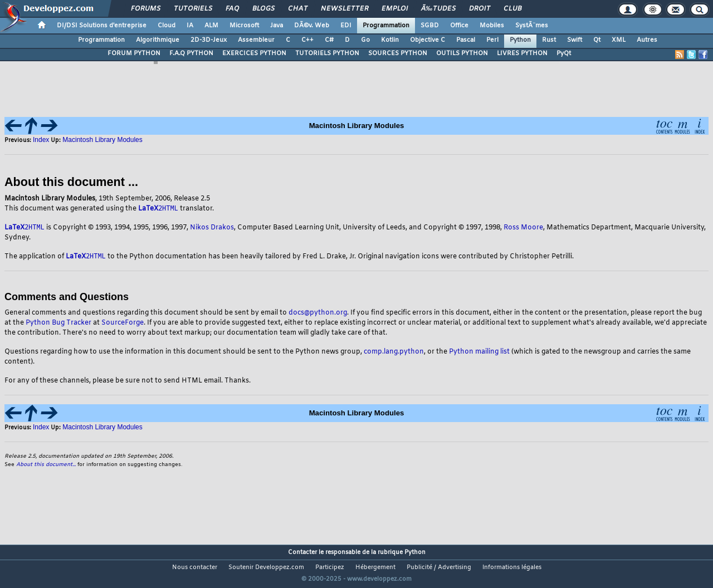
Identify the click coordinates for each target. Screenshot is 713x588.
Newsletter (345, 9)
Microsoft (244, 26)
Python (520, 40)
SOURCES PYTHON (398, 53)
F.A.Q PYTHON (191, 53)
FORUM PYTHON (134, 53)
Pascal (466, 40)
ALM (211, 26)
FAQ (232, 9)
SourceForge (123, 325)
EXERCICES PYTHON (254, 53)
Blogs (263, 9)
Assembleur (256, 40)
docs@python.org (318, 315)
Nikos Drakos (212, 229)
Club (512, 9)
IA (190, 26)
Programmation (386, 26)
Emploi (395, 9)
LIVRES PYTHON (522, 53)
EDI (346, 26)
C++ (307, 40)
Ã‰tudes (438, 9)
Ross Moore (523, 229)
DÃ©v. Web (312, 26)
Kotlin (390, 40)
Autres (647, 40)
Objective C (428, 40)
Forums (146, 9)
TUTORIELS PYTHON (327, 53)
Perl (492, 40)
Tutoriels (193, 9)
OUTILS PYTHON (462, 53)
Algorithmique (158, 40)
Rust (549, 40)
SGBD (430, 26)
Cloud (167, 26)
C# (329, 40)
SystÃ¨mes (532, 26)
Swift (575, 40)
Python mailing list (479, 354)
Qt (597, 40)
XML (619, 40)
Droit (480, 9)
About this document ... (71, 182)
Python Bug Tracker (58, 325)
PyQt (564, 53)
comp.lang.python (394, 354)
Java (277, 26)
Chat (298, 9)
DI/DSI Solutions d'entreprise (102, 26)
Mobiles (492, 26)
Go (365, 40)
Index (41, 140)
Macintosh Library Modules (102, 140)
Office (459, 26)
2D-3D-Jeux (209, 40)
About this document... (46, 466)
